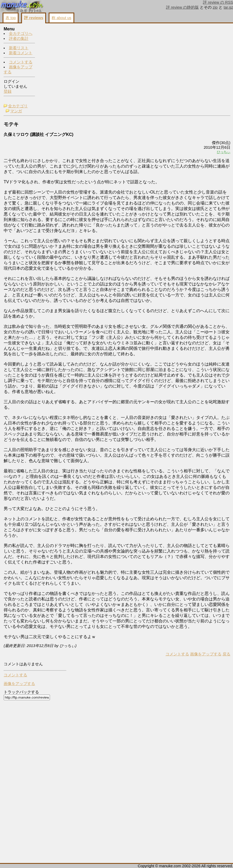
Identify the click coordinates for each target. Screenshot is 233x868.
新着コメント (21, 53)
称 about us (61, 18)
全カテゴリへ (21, 34)
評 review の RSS (218, 2)
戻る (161, 858)
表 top (11, 18)
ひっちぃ (158, 75)
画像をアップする (140, 858)
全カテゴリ (55, 29)
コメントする (21, 62)
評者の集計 (19, 39)
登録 (8, 92)
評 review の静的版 (183, 7)
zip (215, 7)
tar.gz (228, 7)
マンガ (53, 34)
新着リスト (19, 48)
